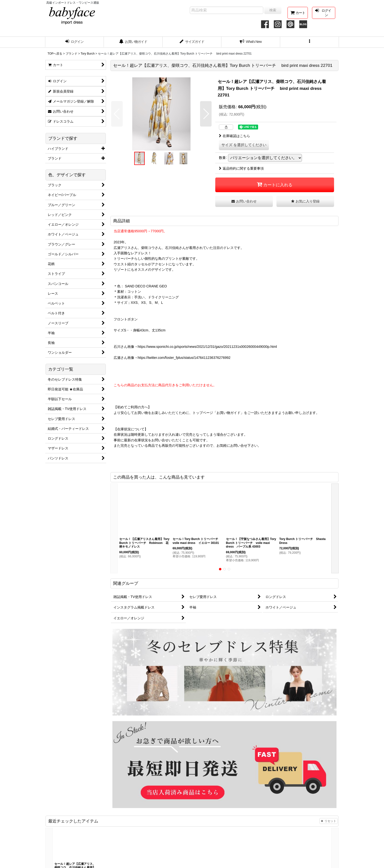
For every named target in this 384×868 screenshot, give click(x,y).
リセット (329, 821)
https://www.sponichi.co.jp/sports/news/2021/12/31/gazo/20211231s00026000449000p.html (207, 347)
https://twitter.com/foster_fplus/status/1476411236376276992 (184, 358)
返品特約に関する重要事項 (241, 168)
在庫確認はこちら (234, 136)
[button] (310, 42)
